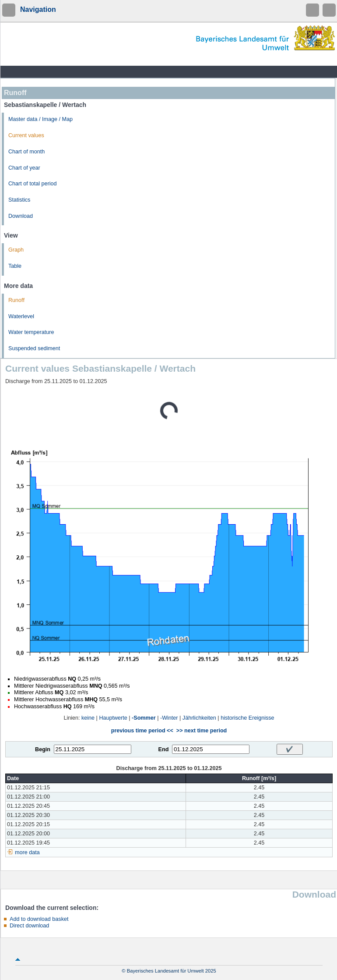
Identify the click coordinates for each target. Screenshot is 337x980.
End (164, 749)
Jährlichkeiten (199, 718)
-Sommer (144, 718)
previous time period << (142, 731)
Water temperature (31, 332)
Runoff (16, 300)
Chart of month (26, 152)
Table (15, 266)
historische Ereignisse (247, 718)
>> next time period (202, 731)
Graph (16, 250)
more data (27, 852)
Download (21, 216)
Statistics (19, 200)
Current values (26, 135)
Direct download (29, 926)
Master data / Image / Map (40, 119)
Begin (43, 749)
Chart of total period (33, 184)
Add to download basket (39, 919)
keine (88, 718)
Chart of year (24, 168)
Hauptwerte (113, 718)
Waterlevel (21, 316)
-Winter (169, 718)
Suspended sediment (34, 348)
